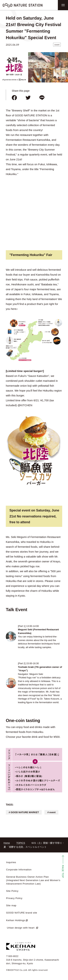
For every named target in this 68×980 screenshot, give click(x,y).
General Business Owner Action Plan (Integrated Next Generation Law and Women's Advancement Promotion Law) (33, 880)
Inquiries (11, 862)
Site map (11, 905)
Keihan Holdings (16, 920)
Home (7, 843)
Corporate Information (19, 870)
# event (51, 812)
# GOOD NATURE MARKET (24, 812)
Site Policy (12, 891)
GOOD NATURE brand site (22, 913)
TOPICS (21, 843)
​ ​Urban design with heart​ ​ (21, 928)
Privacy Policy (14, 898)
